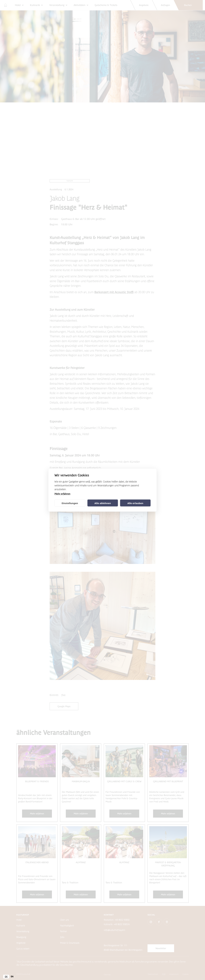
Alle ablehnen (103, 503)
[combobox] (6, 977)
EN (12, 977)
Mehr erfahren (62, 494)
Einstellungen (70, 503)
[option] (12, 977)
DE (6, 977)
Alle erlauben (135, 503)
